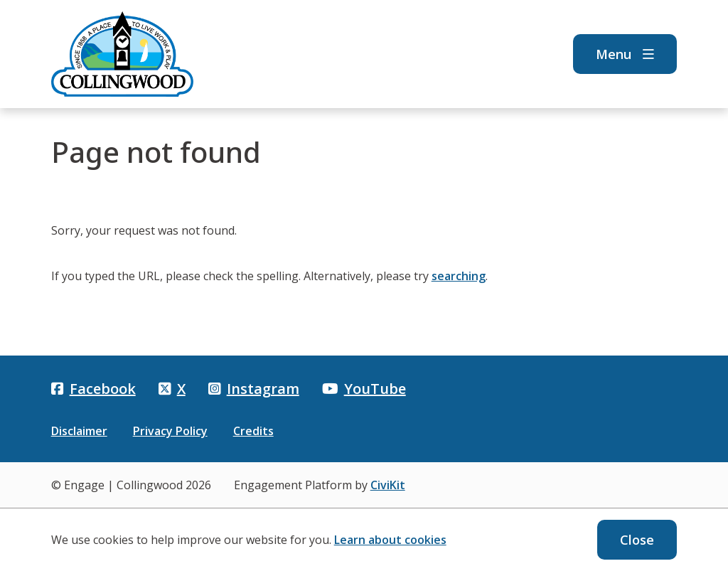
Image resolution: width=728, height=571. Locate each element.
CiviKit (388, 485)
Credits (253, 431)
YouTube (364, 389)
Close (637, 540)
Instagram (254, 389)
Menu (625, 54)
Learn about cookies (390, 540)
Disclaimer (79, 431)
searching (459, 276)
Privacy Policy (170, 431)
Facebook (93, 389)
